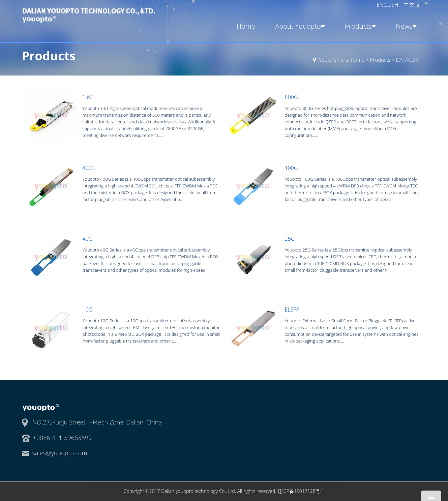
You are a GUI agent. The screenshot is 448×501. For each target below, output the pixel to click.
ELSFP (292, 310)
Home (246, 26)
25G (290, 239)
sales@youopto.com (60, 453)
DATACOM (408, 60)
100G (291, 168)
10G (88, 310)
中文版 (412, 5)
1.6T (88, 97)
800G (291, 97)
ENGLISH (388, 5)
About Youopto (299, 26)
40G (88, 239)
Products (359, 26)
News (405, 26)
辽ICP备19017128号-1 (301, 491)
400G (89, 168)
